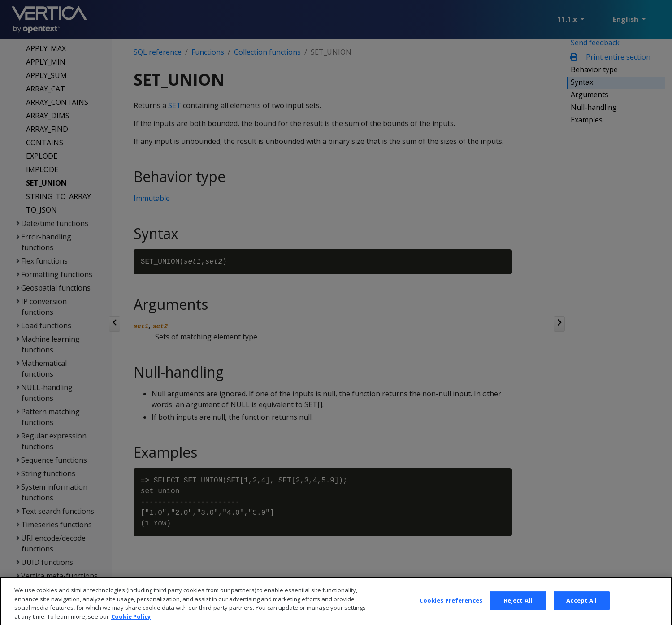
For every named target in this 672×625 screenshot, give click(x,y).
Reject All (518, 612)
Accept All (581, 612)
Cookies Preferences (451, 612)
